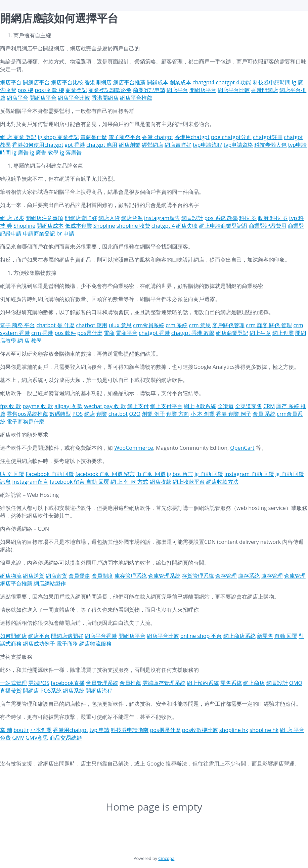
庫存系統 (249, 576)
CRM (269, 406)
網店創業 (130, 145)
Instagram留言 (30, 482)
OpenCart (242, 448)
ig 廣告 (20, 153)
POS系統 (51, 691)
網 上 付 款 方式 (129, 482)
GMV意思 (37, 738)
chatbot (118, 414)
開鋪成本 (158, 82)
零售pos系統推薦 (27, 414)
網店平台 (11, 82)
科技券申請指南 (130, 730)
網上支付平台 (166, 406)
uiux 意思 (120, 325)
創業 (102, 414)
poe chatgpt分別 (231, 137)
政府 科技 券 (273, 218)
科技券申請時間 (272, 82)
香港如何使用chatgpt (38, 145)
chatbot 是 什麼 (55, 325)
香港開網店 (98, 82)
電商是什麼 (94, 137)
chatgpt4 (203, 82)
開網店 (31, 691)
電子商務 (67, 644)
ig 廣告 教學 (44, 153)
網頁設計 (192, 218)
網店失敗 (187, 226)
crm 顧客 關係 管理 (269, 325)
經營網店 (152, 145)
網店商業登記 (232, 333)
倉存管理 (226, 576)
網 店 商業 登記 (18, 137)
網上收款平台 (189, 482)
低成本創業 (79, 226)
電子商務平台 (125, 137)
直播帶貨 (11, 691)
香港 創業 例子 (233, 414)
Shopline (24, 226)
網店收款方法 (222, 482)
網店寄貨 (56, 576)
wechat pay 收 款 (105, 406)
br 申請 (65, 233)
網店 (90, 414)
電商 (109, 333)
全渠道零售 (249, 406)
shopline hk (234, 730)
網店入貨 (109, 218)
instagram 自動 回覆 (249, 474)
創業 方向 (178, 414)
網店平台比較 (67, 82)
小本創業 (41, 730)
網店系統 (74, 691)
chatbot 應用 (92, 325)
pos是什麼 (90, 333)
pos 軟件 (65, 333)
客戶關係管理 (228, 325)
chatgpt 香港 (154, 333)
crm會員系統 (149, 325)
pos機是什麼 (165, 730)
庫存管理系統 (131, 576)
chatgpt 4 (163, 226)
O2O (135, 414)
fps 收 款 (11, 406)
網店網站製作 (50, 583)
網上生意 (260, 333)
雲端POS (39, 683)
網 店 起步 (12, 218)
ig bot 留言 (180, 474)
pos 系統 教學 (221, 218)
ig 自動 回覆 (209, 474)
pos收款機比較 (200, 730)
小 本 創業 (203, 414)
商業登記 (76, 90)
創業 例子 (153, 414)
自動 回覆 (286, 636)
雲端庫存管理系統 (164, 683)
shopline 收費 (133, 226)
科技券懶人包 (270, 145)
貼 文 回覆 (12, 474)
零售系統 (231, 683)
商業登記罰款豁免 (110, 90)
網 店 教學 (30, 341)
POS (78, 414)
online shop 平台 (201, 636)
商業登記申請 (149, 90)
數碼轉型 (60, 414)
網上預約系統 (203, 683)
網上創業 (283, 333)
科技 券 (248, 218)
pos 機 (25, 90)
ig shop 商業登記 (58, 137)
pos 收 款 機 (50, 90)
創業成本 (180, 82)
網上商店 (254, 683)
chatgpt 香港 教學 (193, 333)
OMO (296, 683)
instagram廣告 (162, 218)
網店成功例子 (39, 644)
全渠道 (226, 406)
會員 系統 (264, 414)
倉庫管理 (295, 576)
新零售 (265, 636)
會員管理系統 (102, 683)
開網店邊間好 (67, 636)
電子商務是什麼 (26, 422)
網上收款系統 (200, 406)
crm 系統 (177, 325)
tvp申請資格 (238, 145)
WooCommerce (134, 448)
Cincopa (166, 858)
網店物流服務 (95, 644)
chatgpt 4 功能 (234, 82)
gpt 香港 (75, 145)
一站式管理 (13, 683)
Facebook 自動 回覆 (50, 474)
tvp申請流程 (207, 145)
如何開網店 (13, 636)
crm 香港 (42, 333)
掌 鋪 (6, 730)
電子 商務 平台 (17, 325)
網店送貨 (34, 576)
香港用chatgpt (192, 137)
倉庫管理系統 (164, 576)
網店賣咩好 (178, 145)
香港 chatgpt (158, 137)
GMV (18, 738)
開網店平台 (36, 82)
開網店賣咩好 (81, 218)
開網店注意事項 (44, 218)
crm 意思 (200, 325)
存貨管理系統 (198, 576)
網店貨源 (132, 218)
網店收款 (161, 482)
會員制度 (102, 576)
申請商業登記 (39, 233)
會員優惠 (79, 576)
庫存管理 (272, 576)
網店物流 (11, 576)
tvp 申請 (100, 730)
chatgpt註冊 (268, 137)
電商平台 (127, 333)
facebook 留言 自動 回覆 (79, 482)
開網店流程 (99, 691)
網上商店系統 (239, 636)
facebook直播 (68, 683)
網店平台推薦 (129, 82)
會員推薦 (130, 683)
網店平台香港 (101, 636)
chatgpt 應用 (102, 145)
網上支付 (138, 406)
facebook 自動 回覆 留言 (105, 474)
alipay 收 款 (69, 406)
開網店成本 (50, 226)
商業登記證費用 (268, 226)
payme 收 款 (38, 406)
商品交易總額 (66, 738)
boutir (21, 730)
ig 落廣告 (71, 153)
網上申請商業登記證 (223, 226)
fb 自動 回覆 (151, 474)
